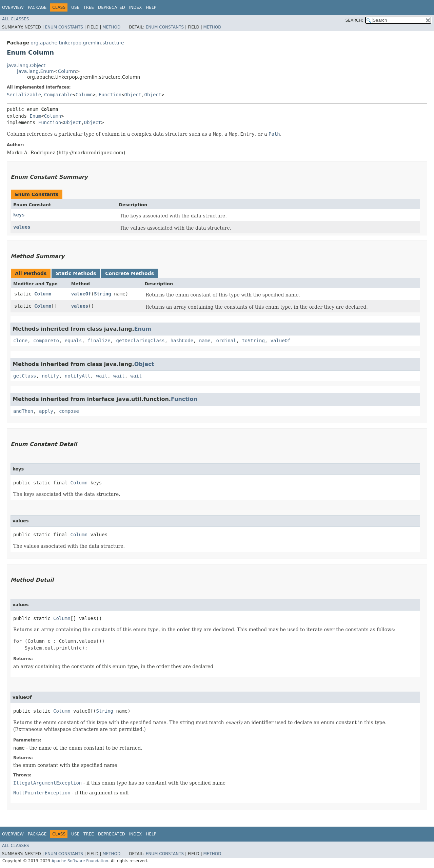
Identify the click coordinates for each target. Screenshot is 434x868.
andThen (23, 411)
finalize (99, 341)
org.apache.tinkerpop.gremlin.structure (77, 43)
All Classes (15, 19)
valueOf (81, 294)
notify (50, 376)
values (22, 227)
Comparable (58, 95)
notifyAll (78, 376)
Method (111, 27)
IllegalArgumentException (47, 783)
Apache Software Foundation (80, 861)
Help (151, 7)
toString (253, 341)
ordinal (226, 341)
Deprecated (112, 7)
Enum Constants (64, 27)
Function (110, 95)
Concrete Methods (130, 273)
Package (37, 7)
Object (133, 95)
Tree (89, 7)
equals (73, 341)
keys (19, 215)
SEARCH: (354, 20)
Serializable (24, 95)
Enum (35, 116)
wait (102, 376)
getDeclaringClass (140, 341)
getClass (25, 376)
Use (75, 7)
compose (69, 411)
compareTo (46, 341)
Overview (13, 7)
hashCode (182, 341)
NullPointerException (42, 793)
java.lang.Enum (35, 71)
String (103, 294)
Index (136, 7)
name (205, 341)
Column (67, 71)
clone (20, 341)
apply (46, 411)
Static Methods (76, 273)
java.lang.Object (26, 65)
